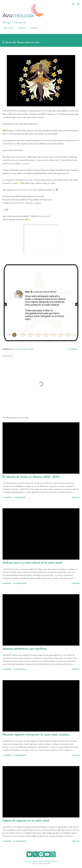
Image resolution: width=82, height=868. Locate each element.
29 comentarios (20, 841)
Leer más (76, 498)
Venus (30, 349)
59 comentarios (20, 583)
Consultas (20, 28)
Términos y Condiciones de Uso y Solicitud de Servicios (41, 861)
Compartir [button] (72, 349)
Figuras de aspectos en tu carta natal (26, 821)
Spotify (48, 216)
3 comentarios (19, 498)
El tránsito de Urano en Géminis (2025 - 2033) (31, 477)
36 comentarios (20, 669)
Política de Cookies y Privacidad (41, 864)
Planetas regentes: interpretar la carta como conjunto (36, 735)
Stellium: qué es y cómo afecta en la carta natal (32, 563)
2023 (14, 349)
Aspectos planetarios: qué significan (25, 649)
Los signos (33, 28)
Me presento (7, 28)
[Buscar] (73, 4)
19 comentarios (20, 755)
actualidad (22, 349)
